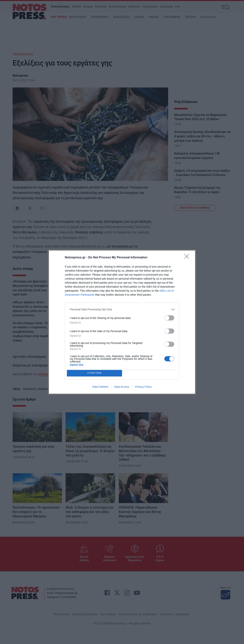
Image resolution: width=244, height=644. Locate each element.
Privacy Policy (143, 387)
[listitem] (122, 309)
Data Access (122, 387)
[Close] (188, 258)
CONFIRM (94, 373)
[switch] (169, 318)
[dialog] (122, 322)
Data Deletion (100, 387)
